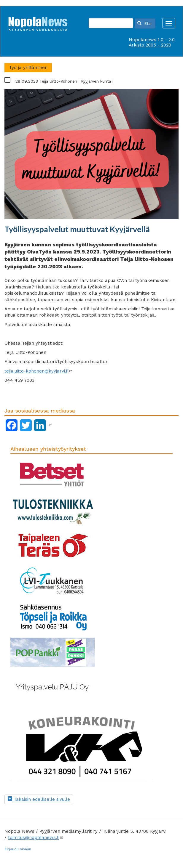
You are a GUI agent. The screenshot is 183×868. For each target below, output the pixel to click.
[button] (91, 154)
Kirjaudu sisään (18, 849)
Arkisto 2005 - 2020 (150, 45)
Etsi (144, 23)
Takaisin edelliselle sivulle (39, 799)
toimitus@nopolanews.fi (36, 837)
